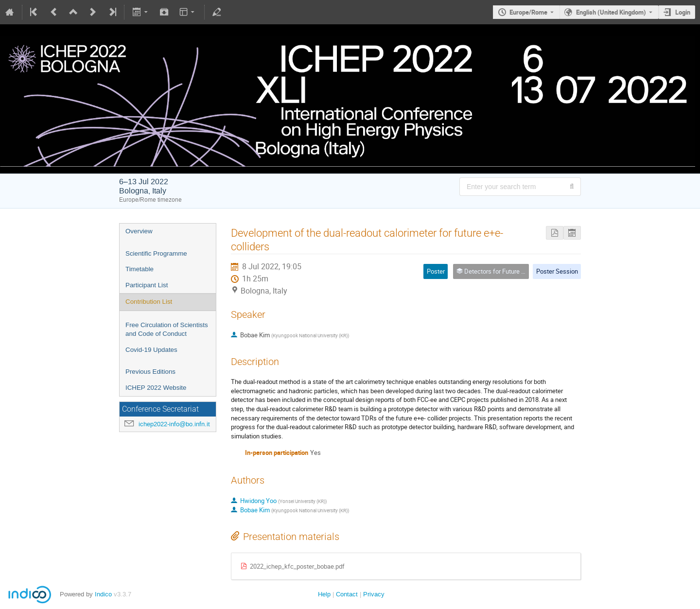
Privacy (374, 594)
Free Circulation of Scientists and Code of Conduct (167, 330)
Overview (139, 231)
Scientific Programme (156, 253)
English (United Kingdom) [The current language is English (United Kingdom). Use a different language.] (611, 12)
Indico (103, 594)
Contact (347, 594)
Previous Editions (150, 372)
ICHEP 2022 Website (156, 388)
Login (683, 12)
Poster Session (557, 271)
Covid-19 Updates (151, 350)
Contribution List (149, 302)
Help (324, 594)
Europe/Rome (528, 12)
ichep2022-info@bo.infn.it (174, 424)
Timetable (140, 269)
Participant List (147, 285)
